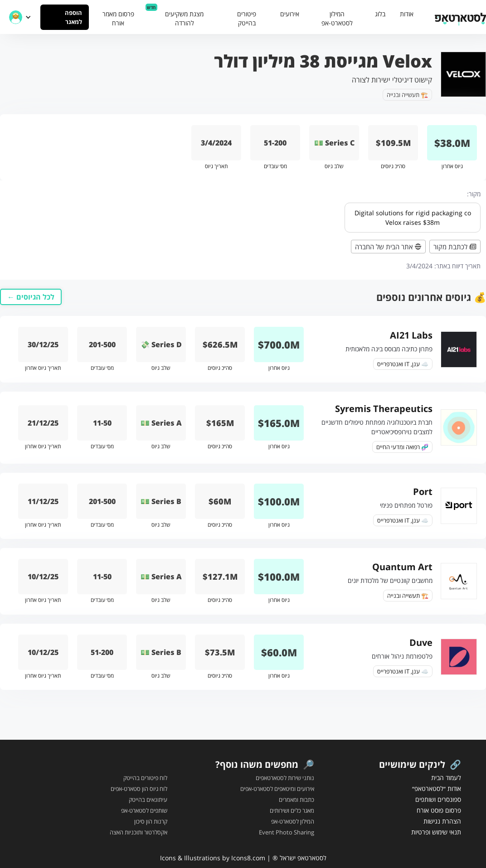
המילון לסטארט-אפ (337, 18)
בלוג (380, 14)
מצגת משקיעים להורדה (184, 18)
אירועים (290, 14)
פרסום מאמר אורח (118, 18)
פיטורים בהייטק (247, 18)
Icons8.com (248, 858)
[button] (20, 17)
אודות (407, 14)
